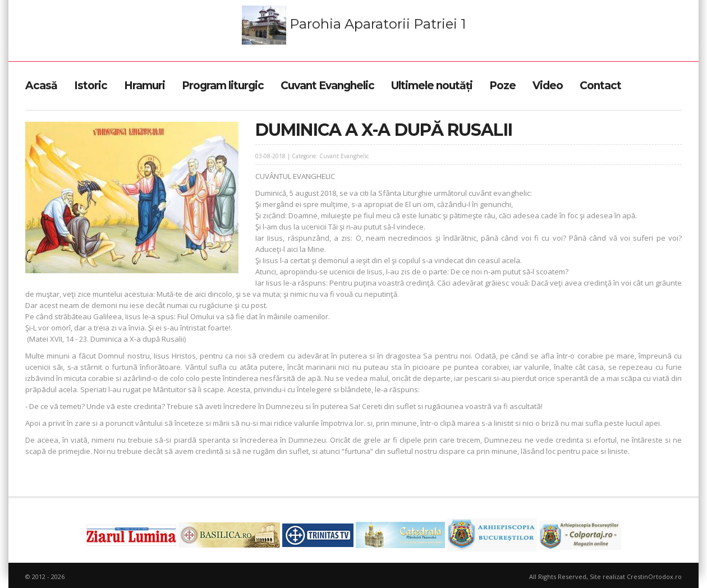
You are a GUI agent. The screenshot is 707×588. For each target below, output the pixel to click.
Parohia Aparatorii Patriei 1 (354, 25)
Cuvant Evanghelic (327, 86)
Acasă (41, 86)
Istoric (91, 86)
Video (548, 86)
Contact (600, 86)
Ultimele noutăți (432, 86)
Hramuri (144, 86)
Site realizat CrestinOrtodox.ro (636, 576)
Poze (502, 86)
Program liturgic (223, 86)
